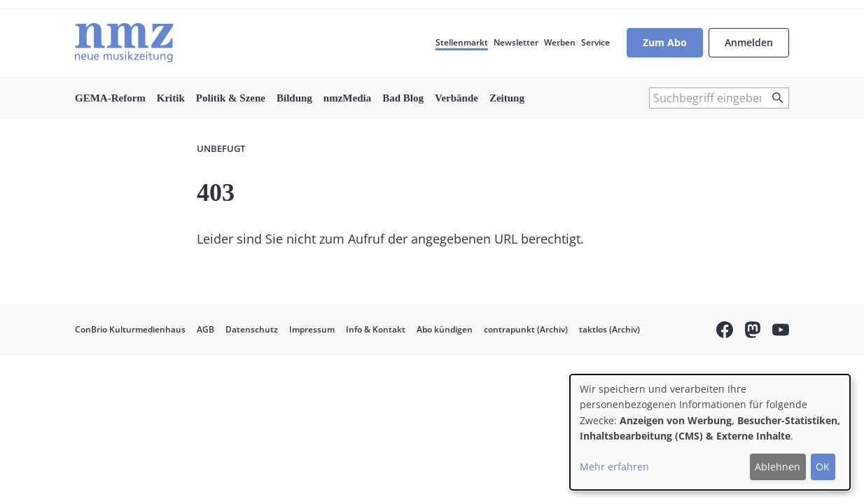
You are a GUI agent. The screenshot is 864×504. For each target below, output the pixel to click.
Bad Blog (403, 98)
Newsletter (516, 42)
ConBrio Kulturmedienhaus (130, 329)
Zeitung (507, 98)
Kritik (171, 98)
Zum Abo (665, 42)
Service (595, 42)
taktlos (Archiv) (609, 329)
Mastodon (753, 332)
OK (823, 467)
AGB (205, 329)
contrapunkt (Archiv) (526, 329)
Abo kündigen (445, 329)
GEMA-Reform (110, 98)
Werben (560, 42)
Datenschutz (252, 329)
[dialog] (710, 432)
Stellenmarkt (462, 42)
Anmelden (749, 42)
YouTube (781, 332)
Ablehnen (778, 467)
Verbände (457, 98)
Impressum (312, 329)
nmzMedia (347, 98)
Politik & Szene (231, 98)
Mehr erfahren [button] (614, 467)
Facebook (725, 332)
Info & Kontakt (376, 329)
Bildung (294, 98)
